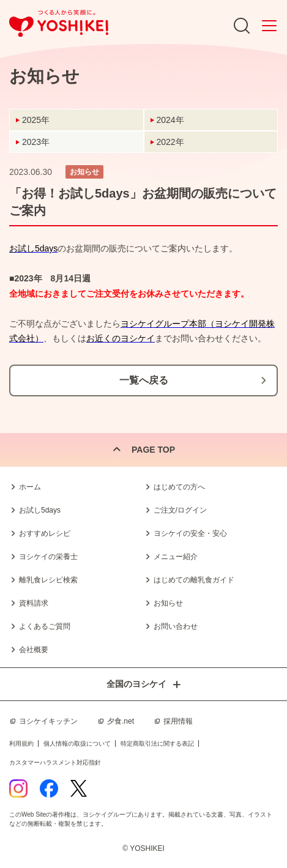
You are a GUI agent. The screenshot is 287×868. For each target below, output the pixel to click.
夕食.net (121, 721)
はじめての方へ (179, 487)
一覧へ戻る (144, 380)
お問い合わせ (176, 626)
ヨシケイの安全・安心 (190, 533)
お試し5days (40, 510)
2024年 (170, 120)
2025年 (36, 120)
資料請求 (34, 603)
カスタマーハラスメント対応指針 (55, 762)
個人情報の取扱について (77, 744)
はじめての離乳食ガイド (194, 580)
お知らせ (168, 603)
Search (242, 26)
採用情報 (178, 721)
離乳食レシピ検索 (48, 580)
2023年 (36, 142)
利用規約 (21, 744)
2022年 (170, 142)
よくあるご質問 (45, 626)
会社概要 (34, 650)
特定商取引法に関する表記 (157, 744)
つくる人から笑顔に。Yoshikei (59, 24)
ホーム (30, 487)
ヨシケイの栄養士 (48, 557)
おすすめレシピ (45, 533)
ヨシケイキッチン (48, 721)
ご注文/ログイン (180, 510)
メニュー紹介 (176, 557)
